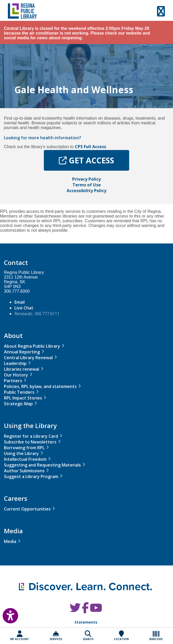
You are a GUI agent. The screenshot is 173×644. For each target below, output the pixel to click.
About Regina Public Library (32, 346)
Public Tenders (19, 392)
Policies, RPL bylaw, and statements (40, 386)
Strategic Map (18, 404)
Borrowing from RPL (24, 448)
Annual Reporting (22, 352)
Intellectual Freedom (25, 459)
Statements (86, 622)
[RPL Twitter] (75, 610)
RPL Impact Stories (23, 398)
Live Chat (24, 308)
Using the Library (21, 453)
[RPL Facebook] (85, 610)
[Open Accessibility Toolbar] (7, 614)
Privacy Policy (86, 179)
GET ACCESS (86, 160)
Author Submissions (24, 471)
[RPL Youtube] (96, 610)
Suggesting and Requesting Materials (42, 465)
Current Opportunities (27, 509)
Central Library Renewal (28, 358)
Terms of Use (87, 185)
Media (10, 541)
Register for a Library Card (31, 436)
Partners (13, 381)
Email (20, 302)
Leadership (15, 363)
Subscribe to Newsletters (30, 442)
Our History (16, 375)
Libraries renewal (22, 369)
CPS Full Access (90, 147)
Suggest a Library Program (31, 476)
